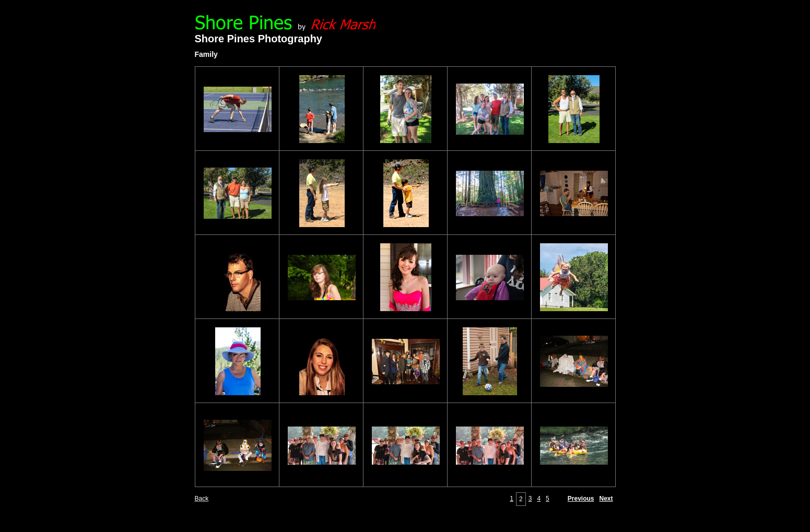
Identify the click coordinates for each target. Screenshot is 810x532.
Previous (581, 499)
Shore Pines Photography (259, 39)
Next (606, 499)
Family (206, 54)
